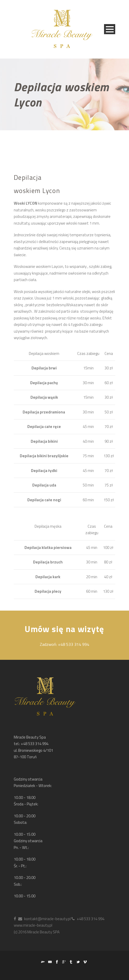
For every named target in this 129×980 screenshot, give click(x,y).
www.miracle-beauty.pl (33, 925)
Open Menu (110, 29)
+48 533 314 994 (88, 919)
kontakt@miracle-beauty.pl (44, 919)
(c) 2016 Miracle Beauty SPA (37, 932)
